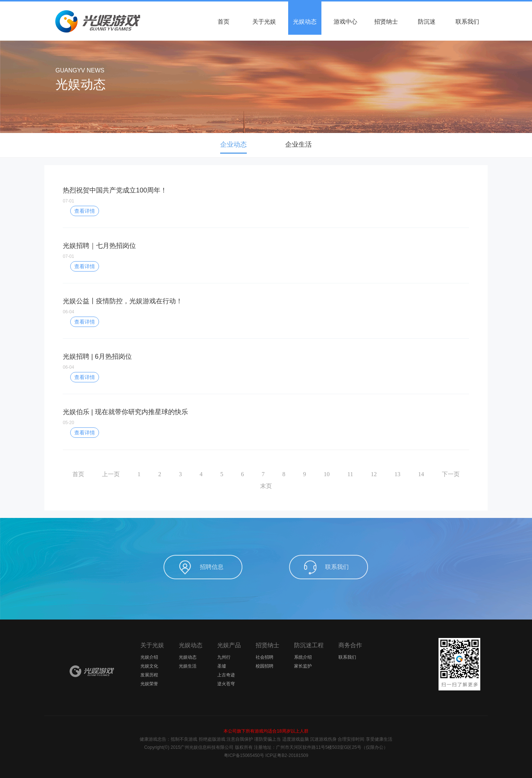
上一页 (111, 474)
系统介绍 (303, 657)
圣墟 (222, 666)
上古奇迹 (226, 675)
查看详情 (85, 211)
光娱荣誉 (149, 684)
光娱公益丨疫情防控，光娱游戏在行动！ (123, 301)
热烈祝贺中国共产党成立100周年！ (115, 190)
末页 (266, 486)
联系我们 (467, 22)
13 (398, 474)
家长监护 (303, 666)
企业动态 (233, 144)
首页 (224, 22)
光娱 (92, 671)
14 (421, 474)
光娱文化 (149, 666)
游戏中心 (345, 22)
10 (327, 474)
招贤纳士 (386, 22)
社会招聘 (265, 657)
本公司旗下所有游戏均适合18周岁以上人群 (266, 731)
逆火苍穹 (226, 684)
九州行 (224, 657)
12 (374, 474)
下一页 (451, 474)
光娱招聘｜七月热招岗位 (99, 246)
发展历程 (149, 675)
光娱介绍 (149, 657)
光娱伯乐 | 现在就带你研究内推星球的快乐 (125, 412)
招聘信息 (212, 567)
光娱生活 (188, 666)
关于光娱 (264, 22)
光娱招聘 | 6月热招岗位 (97, 356)
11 (350, 474)
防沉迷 (427, 22)
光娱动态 (305, 22)
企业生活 (299, 144)
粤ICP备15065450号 (244, 755)
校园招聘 (265, 666)
